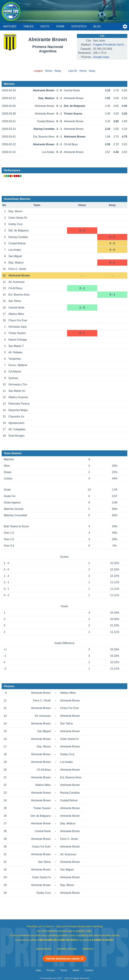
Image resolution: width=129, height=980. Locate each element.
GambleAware (44, 949)
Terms (64, 970)
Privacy (51, 970)
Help (38, 970)
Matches (10, 26)
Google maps (101, 57)
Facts (45, 26)
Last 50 (73, 71)
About (76, 970)
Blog (97, 26)
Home (49, 71)
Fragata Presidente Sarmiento (111, 45)
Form (60, 26)
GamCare (88, 949)
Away (58, 71)
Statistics (79, 26)
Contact (89, 970)
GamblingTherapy (67, 949)
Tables (28, 26)
